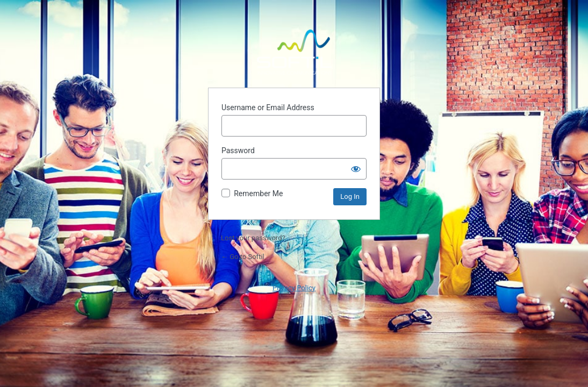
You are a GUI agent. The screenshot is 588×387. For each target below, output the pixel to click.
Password (238, 150)
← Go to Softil (243, 257)
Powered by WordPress (294, 52)
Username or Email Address (268, 107)
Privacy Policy (294, 288)
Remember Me (258, 193)
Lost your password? (253, 238)
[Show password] (356, 169)
